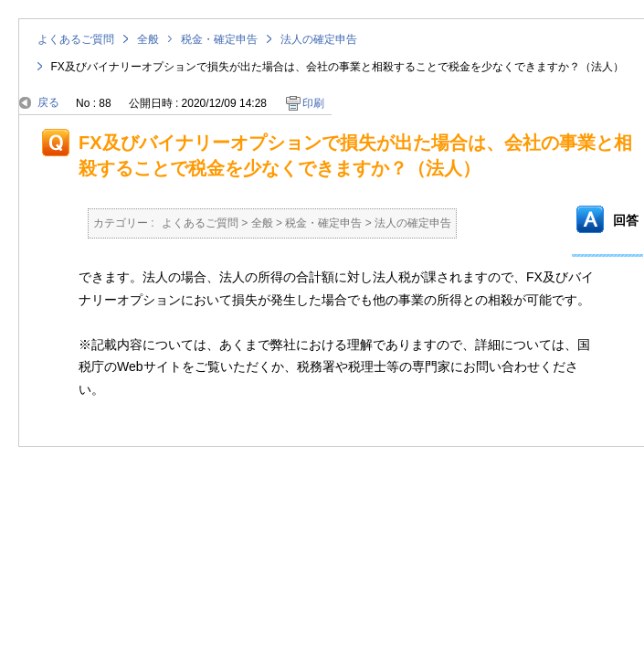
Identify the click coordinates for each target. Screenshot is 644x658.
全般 (148, 39)
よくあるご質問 (76, 39)
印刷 (313, 103)
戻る (48, 102)
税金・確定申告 (219, 39)
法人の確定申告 (319, 39)
